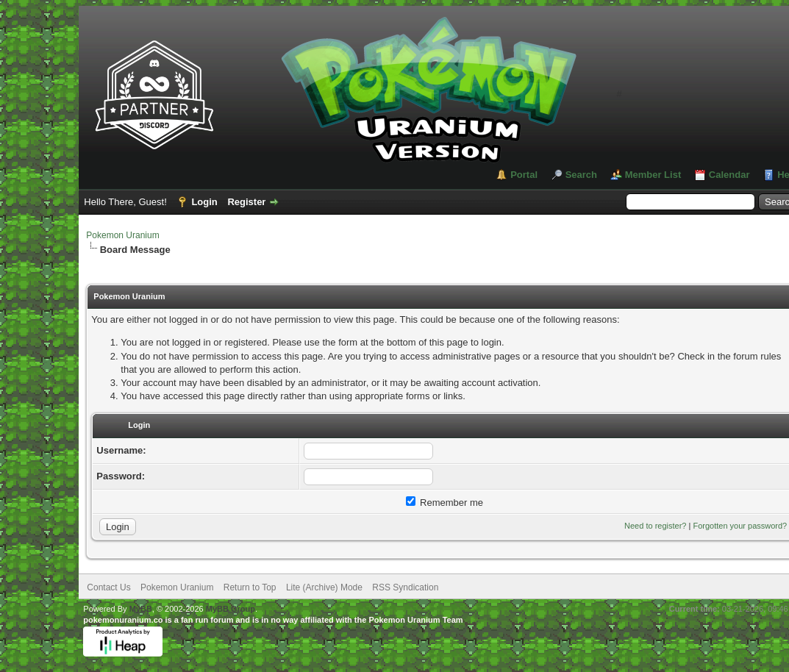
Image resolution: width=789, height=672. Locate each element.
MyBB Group (231, 609)
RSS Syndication (405, 587)
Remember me (445, 503)
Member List (653, 175)
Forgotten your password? (740, 526)
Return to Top (250, 587)
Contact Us (108, 587)
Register (246, 202)
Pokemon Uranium (122, 235)
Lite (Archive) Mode (324, 587)
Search (581, 175)
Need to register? (655, 526)
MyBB (141, 609)
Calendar (729, 175)
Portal (524, 175)
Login (204, 202)
